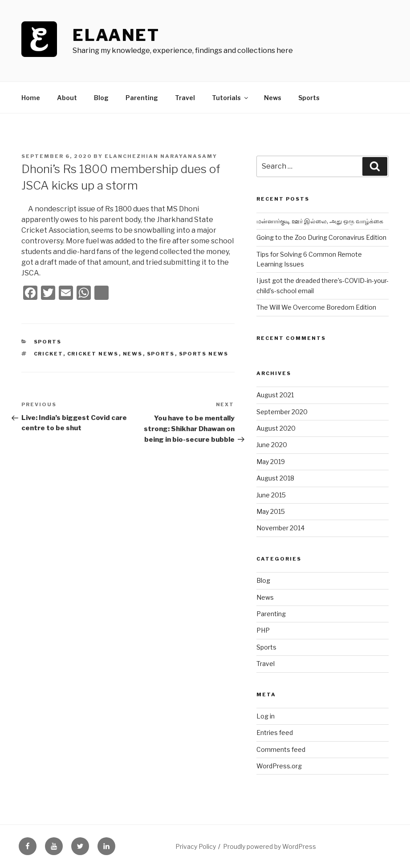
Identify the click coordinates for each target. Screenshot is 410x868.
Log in (266, 716)
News (273, 98)
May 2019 (271, 462)
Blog (101, 98)
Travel (185, 98)
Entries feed (275, 733)
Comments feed (281, 749)
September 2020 (282, 412)
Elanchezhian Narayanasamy (161, 156)
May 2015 (271, 511)
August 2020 (276, 428)
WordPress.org (279, 766)
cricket (49, 354)
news (133, 354)
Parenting (142, 98)
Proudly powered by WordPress (270, 846)
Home (31, 98)
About (67, 98)
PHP (263, 630)
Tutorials (231, 98)
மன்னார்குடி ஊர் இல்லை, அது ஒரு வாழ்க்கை (320, 221)
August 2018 (275, 478)
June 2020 (272, 445)
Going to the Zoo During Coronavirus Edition (321, 237)
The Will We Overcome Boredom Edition (316, 307)
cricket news (93, 354)
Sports (309, 98)
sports (161, 354)
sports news (204, 354)
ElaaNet (116, 35)
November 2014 (280, 528)
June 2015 (271, 495)
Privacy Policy (196, 846)
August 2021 (275, 395)
